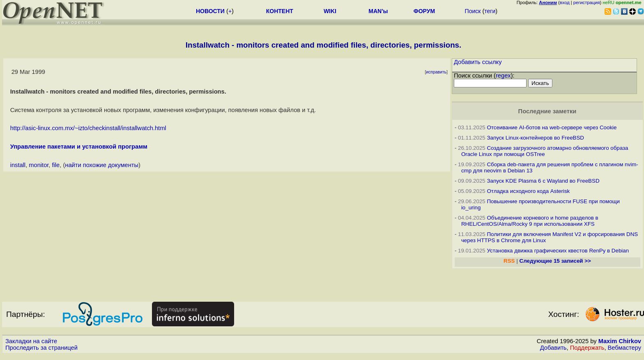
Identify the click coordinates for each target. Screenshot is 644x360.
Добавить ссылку (478, 62)
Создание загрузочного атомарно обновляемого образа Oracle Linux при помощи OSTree (545, 151)
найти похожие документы (102, 165)
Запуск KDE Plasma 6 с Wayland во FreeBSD (543, 181)
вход (565, 2)
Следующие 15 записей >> (555, 261)
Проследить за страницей (41, 348)
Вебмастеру (624, 348)
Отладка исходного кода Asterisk (528, 191)
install (18, 165)
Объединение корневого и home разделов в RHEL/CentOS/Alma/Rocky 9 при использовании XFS (530, 221)
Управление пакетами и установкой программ (79, 147)
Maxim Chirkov (620, 341)
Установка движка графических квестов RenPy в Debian (558, 251)
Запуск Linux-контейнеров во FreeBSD (535, 138)
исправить (436, 72)
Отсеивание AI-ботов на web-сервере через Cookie (552, 127)
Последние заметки (547, 111)
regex (503, 76)
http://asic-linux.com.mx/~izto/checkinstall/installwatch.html (88, 128)
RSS (509, 261)
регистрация (587, 2)
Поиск (473, 11)
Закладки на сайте (31, 341)
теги (490, 11)
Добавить (553, 348)
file (56, 165)
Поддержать (587, 348)
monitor (39, 165)
